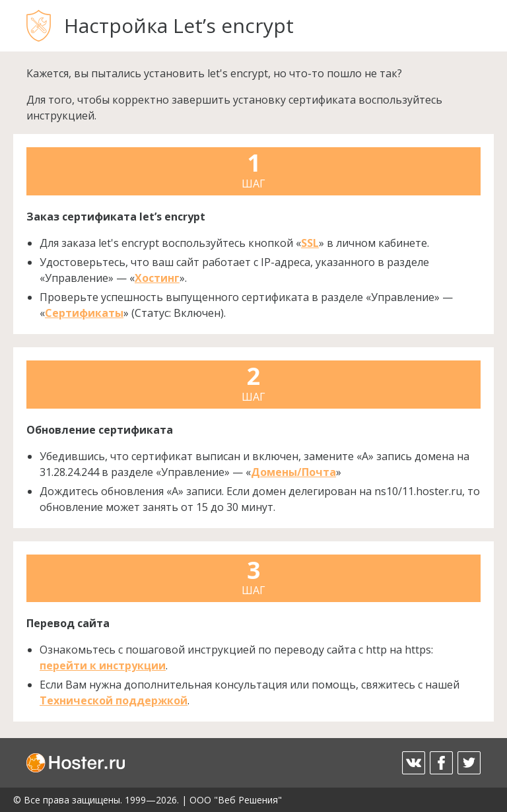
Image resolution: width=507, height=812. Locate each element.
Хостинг (157, 278)
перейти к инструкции (103, 665)
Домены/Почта (293, 472)
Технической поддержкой (114, 700)
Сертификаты (84, 313)
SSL (310, 243)
